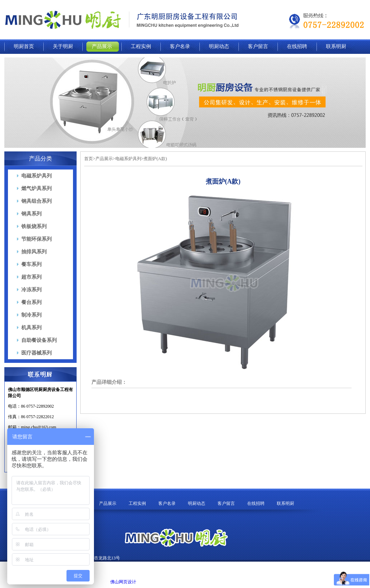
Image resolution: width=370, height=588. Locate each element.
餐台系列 (31, 302)
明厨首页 (24, 46)
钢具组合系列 (36, 201)
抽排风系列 (34, 252)
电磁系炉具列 (36, 176)
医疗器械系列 (36, 353)
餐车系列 (31, 264)
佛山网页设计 (123, 582)
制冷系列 (31, 315)
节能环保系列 (36, 239)
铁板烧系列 (34, 226)
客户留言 (258, 46)
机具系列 (31, 328)
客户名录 (180, 46)
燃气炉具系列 (36, 188)
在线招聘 (297, 46)
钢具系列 (31, 214)
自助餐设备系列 (39, 340)
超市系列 (31, 277)
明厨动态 (219, 46)
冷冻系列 (31, 290)
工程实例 (141, 46)
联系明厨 (336, 46)
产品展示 (102, 46)
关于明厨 (63, 46)
